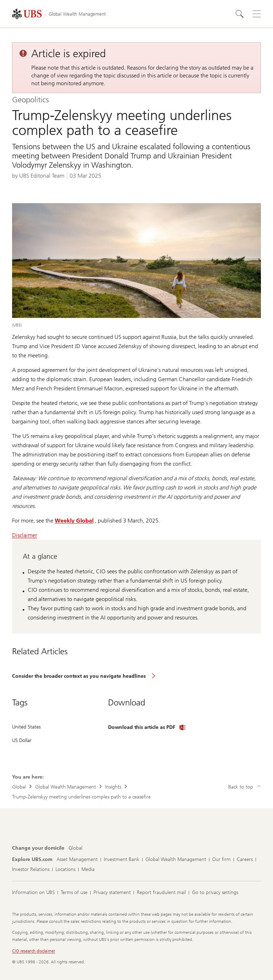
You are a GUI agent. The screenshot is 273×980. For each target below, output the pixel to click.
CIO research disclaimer (34, 951)
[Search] (240, 14)
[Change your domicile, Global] (76, 848)
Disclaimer (25, 535)
